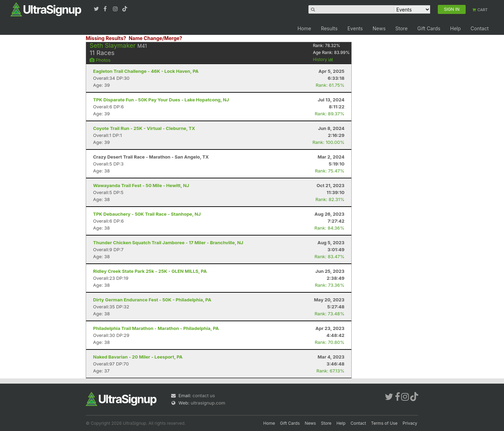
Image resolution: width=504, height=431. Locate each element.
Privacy (410, 423)
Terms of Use (384, 423)
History (323, 59)
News (379, 28)
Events (355, 28)
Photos (100, 60)
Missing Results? (106, 38)
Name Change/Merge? (155, 38)
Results (329, 28)
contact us (204, 395)
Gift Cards (429, 28)
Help (455, 28)
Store (401, 28)
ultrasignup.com (208, 403)
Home (304, 28)
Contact (480, 28)
